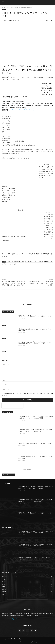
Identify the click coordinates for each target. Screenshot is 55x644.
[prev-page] (3, 355)
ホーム (3, 7)
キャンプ (8, 262)
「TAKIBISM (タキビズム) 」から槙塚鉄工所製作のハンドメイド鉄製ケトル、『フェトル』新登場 (41, 283)
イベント (8, 7)
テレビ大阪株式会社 (16, 262)
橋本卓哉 (46, 262)
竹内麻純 (10, 264)
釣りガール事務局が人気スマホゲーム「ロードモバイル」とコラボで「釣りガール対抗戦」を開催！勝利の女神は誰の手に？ (14, 283)
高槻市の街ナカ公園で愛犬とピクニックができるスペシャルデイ (35, 316)
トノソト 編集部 (9, 21)
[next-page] (5, 355)
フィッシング (28, 262)
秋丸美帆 (4, 264)
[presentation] (12, 406)
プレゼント (35, 262)
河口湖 (51, 262)
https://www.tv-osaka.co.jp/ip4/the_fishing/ (21, 110)
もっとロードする (28, 470)
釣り (14, 264)
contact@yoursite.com (14, 619)
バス (23, 262)
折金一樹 (41, 262)
